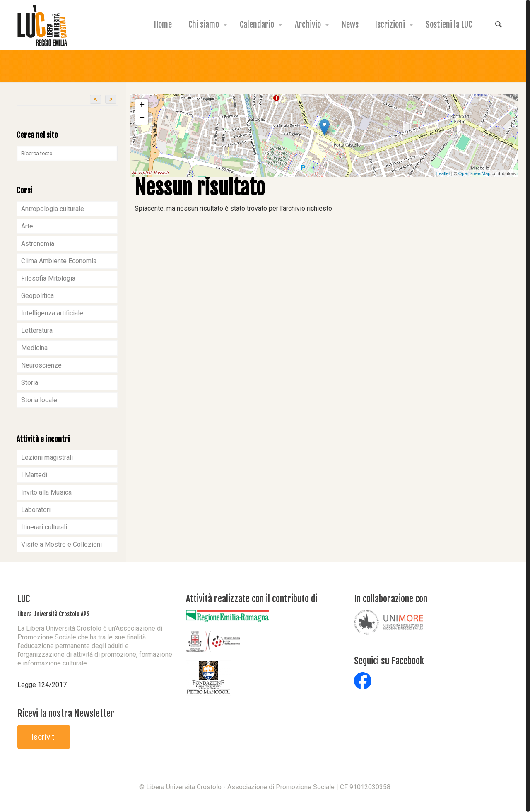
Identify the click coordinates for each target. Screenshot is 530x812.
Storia (30, 383)
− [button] (142, 118)
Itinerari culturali (44, 527)
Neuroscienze (41, 365)
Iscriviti (44, 737)
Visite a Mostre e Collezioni (61, 544)
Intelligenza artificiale (52, 313)
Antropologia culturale (53, 209)
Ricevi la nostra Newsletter (66, 713)
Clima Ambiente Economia (59, 261)
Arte (27, 226)
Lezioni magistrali (47, 458)
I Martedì (34, 475)
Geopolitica (37, 296)
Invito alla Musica (46, 492)
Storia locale (39, 400)
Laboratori (36, 510)
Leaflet (443, 173)
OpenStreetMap (475, 173)
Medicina (34, 348)
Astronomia (38, 244)
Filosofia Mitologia (48, 278)
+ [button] (142, 106)
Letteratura (37, 330)
